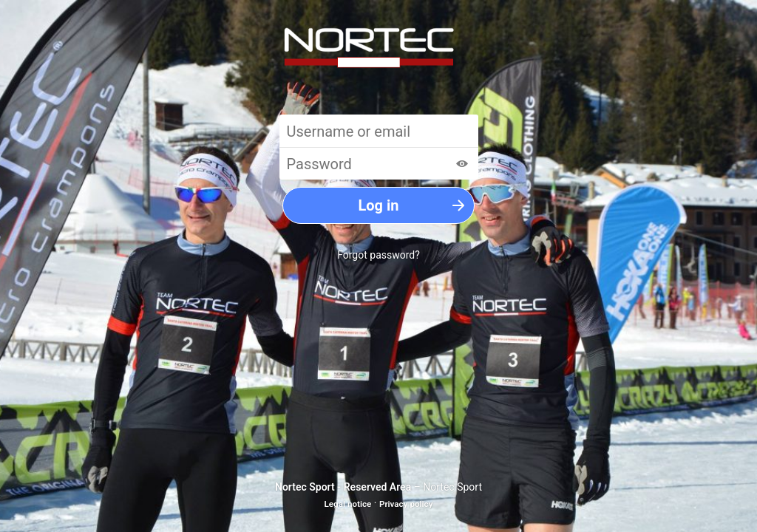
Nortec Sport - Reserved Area (343, 487)
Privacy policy (406, 504)
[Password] (379, 163)
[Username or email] (379, 131)
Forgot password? (378, 255)
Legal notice (348, 504)
